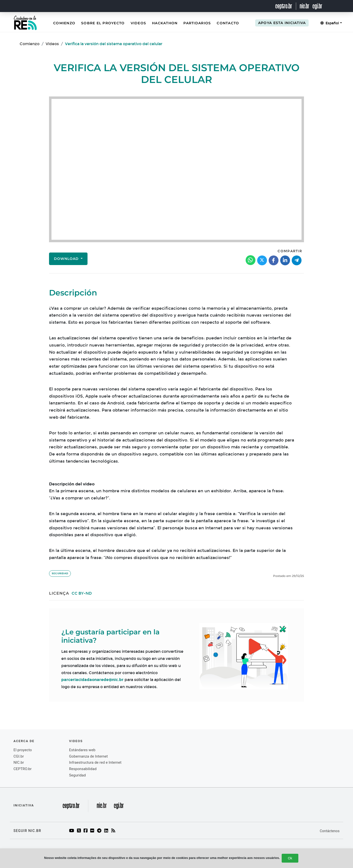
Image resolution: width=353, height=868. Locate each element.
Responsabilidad (83, 769)
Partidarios (197, 23)
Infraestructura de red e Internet (95, 762)
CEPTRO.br (23, 769)
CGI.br (19, 756)
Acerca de (24, 741)
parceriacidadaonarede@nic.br (92, 680)
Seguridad (60, 574)
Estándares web (82, 750)
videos (76, 741)
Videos (139, 23)
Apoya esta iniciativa (282, 23)
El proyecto (23, 750)
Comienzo (64, 23)
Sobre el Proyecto (103, 23)
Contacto (228, 23)
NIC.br (19, 762)
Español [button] (330, 23)
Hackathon (165, 23)
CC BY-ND (82, 593)
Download (67, 259)
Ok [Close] (290, 858)
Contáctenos (330, 831)
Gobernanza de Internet (88, 756)
